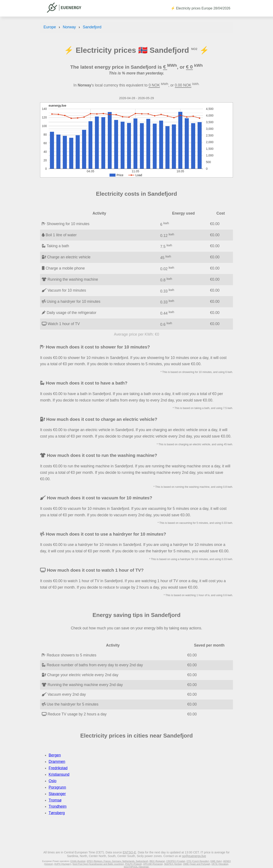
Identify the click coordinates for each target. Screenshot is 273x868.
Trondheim (58, 806)
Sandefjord (92, 27)
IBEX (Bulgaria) (157, 861)
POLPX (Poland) (133, 864)
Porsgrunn (57, 787)
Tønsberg (57, 813)
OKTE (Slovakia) (220, 864)
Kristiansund (59, 774)
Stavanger (57, 794)
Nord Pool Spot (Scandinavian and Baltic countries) (98, 864)
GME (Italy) (216, 861)
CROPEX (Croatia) (176, 861)
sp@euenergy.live (194, 856)
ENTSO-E (130, 852)
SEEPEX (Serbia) (173, 864)
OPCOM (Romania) (153, 864)
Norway (69, 27)
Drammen (57, 762)
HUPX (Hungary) (63, 864)
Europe (50, 27)
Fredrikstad (58, 768)
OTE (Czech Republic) (198, 861)
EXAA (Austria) (78, 861)
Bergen (55, 755)
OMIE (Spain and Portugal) (197, 864)
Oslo (52, 781)
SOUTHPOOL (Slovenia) (136, 867)
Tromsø (55, 800)
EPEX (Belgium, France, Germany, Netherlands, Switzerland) (117, 861)
